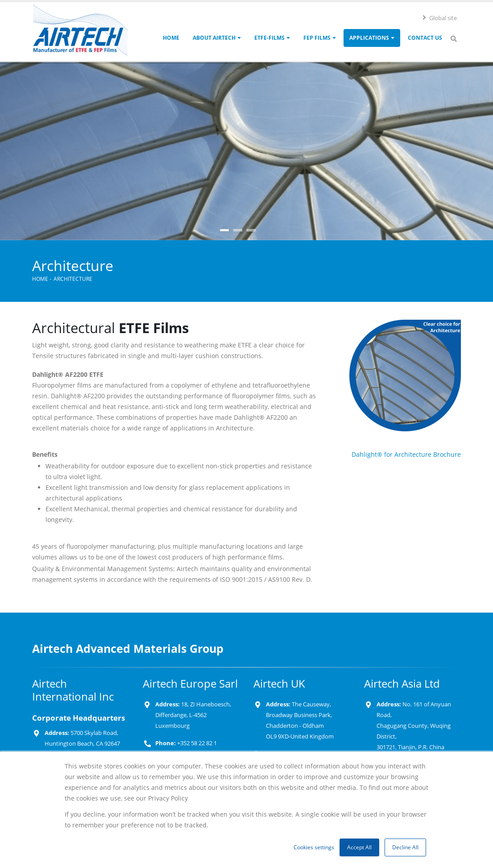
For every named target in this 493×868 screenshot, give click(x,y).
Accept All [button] (359, 847)
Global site (439, 18)
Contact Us (425, 38)
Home (171, 38)
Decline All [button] (405, 847)
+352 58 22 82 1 (196, 743)
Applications (369, 38)
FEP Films (317, 38)
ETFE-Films (269, 38)
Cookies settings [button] (314, 847)
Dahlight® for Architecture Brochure (406, 454)
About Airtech (214, 38)
